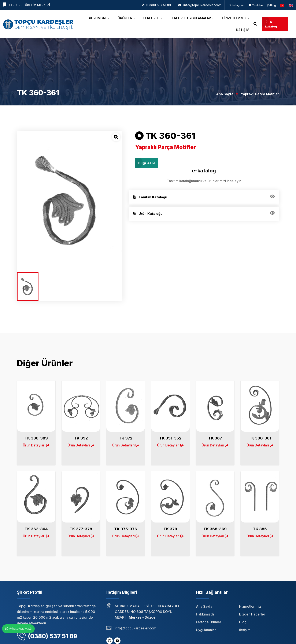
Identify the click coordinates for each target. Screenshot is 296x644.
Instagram (237, 5)
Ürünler (126, 18)
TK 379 (170, 529)
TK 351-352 (170, 438)
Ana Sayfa (225, 94)
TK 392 (81, 438)
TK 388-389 (36, 438)
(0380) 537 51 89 (159, 5)
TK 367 (215, 438)
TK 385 (260, 529)
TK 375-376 (126, 529)
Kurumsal (99, 18)
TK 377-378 (81, 529)
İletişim (243, 30)
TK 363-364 (36, 529)
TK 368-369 (215, 529)
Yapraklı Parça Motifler (260, 94)
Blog (271, 5)
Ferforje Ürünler (209, 622)
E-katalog (271, 24)
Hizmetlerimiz (236, 18)
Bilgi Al (147, 163)
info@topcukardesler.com (202, 5)
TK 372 (126, 438)
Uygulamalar (206, 630)
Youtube (256, 5)
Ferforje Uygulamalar (192, 18)
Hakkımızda (205, 614)
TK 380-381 (260, 438)
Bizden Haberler (252, 614)
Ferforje (153, 18)
